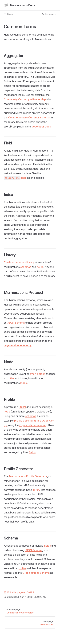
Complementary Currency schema (29, 117)
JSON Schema (16, 323)
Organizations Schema (36, 573)
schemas (26, 267)
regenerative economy (18, 345)
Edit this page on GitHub (19, 592)
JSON (22, 407)
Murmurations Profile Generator (28, 476)
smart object (37, 374)
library (36, 490)
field (15, 178)
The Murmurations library (19, 262)
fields (40, 267)
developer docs (41, 127)
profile (10, 378)
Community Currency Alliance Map (25, 99)
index (24, 383)
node (7, 412)
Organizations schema (33, 425)
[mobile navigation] (55, 5)
